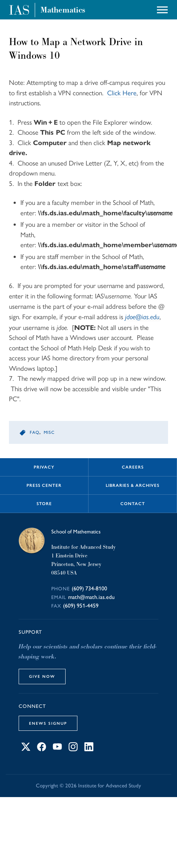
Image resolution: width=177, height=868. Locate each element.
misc (49, 432)
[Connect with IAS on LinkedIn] (89, 749)
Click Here (122, 93)
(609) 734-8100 (89, 588)
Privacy (44, 467)
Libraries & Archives (133, 485)
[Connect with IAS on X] (26, 749)
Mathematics (63, 10)
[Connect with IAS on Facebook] (42, 749)
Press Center (44, 485)
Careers (133, 467)
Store (44, 504)
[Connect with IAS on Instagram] (73, 749)
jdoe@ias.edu (142, 317)
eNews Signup (48, 723)
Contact (133, 504)
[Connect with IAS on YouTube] (57, 749)
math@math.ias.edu (91, 597)
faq (35, 432)
